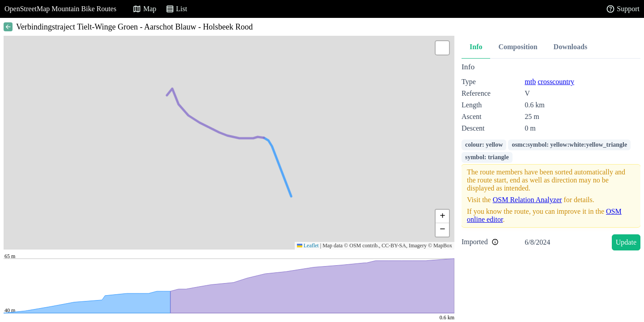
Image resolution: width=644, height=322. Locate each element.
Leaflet (308, 246)
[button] (442, 48)
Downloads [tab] (571, 47)
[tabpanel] (551, 158)
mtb (530, 82)
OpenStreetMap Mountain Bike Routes (60, 9)
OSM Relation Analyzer (527, 200)
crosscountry (556, 82)
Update (626, 242)
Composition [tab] (518, 47)
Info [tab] (476, 47)
